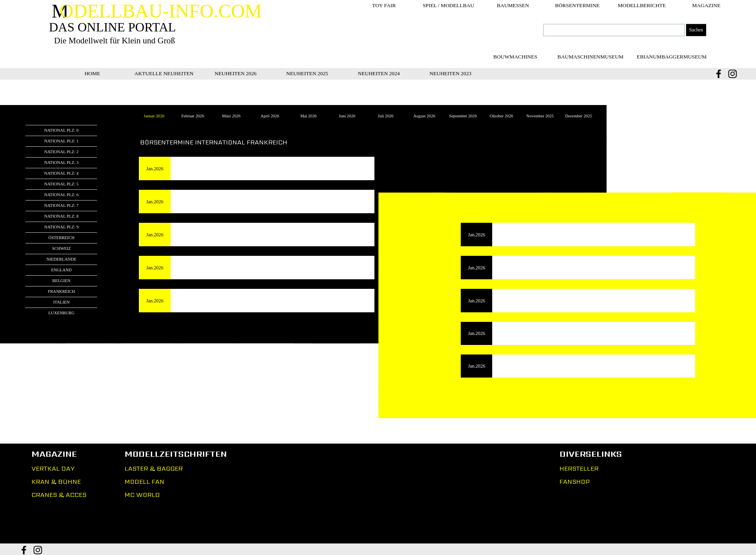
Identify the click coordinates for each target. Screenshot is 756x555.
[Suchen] (614, 30)
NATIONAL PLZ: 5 (61, 184)
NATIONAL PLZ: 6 (61, 195)
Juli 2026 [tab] (386, 116)
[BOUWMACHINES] (515, 57)
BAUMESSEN (513, 5)
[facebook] (719, 74)
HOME (92, 73)
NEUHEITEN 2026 (236, 73)
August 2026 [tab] (424, 116)
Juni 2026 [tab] (347, 116)
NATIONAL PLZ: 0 (61, 130)
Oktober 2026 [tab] (502, 116)
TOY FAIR (384, 5)
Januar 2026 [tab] (154, 116)
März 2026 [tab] (231, 116)
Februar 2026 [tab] (193, 116)
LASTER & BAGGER (154, 468)
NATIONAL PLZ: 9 (61, 227)
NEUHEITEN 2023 (450, 73)
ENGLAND (62, 270)
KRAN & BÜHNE (56, 482)
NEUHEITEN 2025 (307, 73)
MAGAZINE (706, 5)
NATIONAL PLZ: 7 (61, 205)
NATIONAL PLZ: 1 (61, 141)
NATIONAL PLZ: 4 (61, 173)
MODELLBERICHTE (642, 5)
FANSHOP (575, 482)
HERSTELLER (579, 468)
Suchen (696, 30)
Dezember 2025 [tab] (579, 116)
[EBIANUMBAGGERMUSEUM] (672, 57)
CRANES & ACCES (59, 495)
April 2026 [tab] (270, 116)
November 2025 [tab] (540, 116)
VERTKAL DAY (53, 468)
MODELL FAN (144, 482)
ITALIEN (61, 302)
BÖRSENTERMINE (577, 5)
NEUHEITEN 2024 (379, 73)
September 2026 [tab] (463, 116)
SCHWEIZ (61, 248)
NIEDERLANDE (61, 259)
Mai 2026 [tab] (309, 116)
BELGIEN (62, 281)
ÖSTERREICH (61, 238)
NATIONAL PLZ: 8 (61, 216)
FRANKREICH (61, 291)
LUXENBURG (61, 313)
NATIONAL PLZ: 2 (61, 152)
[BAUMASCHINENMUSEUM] (590, 57)
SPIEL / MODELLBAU (448, 5)
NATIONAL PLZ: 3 (61, 163)
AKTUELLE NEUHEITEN (164, 73)
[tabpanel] (378, 92)
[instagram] (733, 74)
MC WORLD (142, 495)
